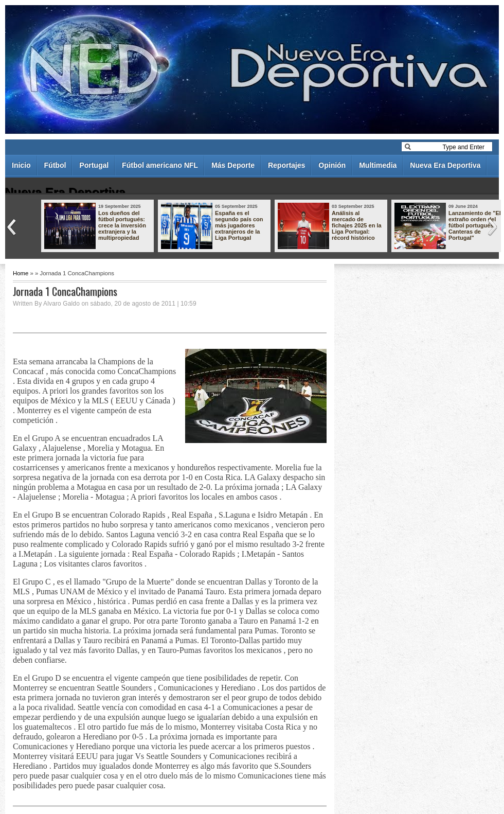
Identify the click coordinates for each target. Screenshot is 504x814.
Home (21, 273)
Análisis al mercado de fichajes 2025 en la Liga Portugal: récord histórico (357, 225)
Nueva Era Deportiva (445, 165)
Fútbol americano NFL (160, 165)
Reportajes (286, 165)
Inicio (21, 165)
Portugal (94, 165)
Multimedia (378, 165)
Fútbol (55, 165)
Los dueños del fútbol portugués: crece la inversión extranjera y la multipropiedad (122, 225)
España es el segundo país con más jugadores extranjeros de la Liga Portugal (239, 225)
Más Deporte (233, 165)
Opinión (332, 165)
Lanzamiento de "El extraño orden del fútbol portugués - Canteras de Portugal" (475, 225)
